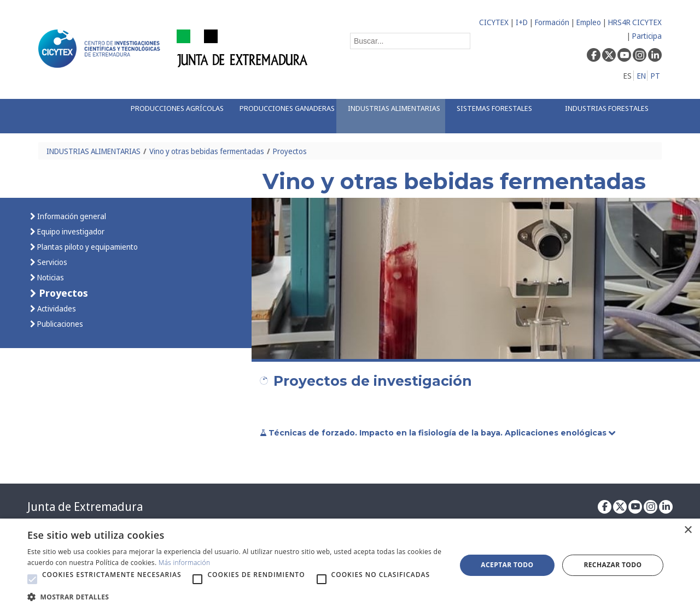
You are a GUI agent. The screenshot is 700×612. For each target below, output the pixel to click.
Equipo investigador (70, 231)
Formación (552, 22)
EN (641, 76)
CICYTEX (494, 22)
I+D (522, 22)
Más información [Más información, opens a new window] (185, 563)
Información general (71, 216)
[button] (32, 579)
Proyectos (290, 151)
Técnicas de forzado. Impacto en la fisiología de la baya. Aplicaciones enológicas (439, 433)
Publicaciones (59, 324)
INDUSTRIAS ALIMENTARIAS (94, 151)
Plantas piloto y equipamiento (87, 247)
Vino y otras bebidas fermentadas (207, 151)
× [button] (688, 530)
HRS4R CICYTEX (635, 22)
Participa (647, 36)
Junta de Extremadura (85, 507)
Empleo (589, 22)
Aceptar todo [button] (507, 565)
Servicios (51, 262)
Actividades (56, 308)
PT (655, 76)
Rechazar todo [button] (612, 565)
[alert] (350, 565)
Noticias (50, 277)
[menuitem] (173, 116)
